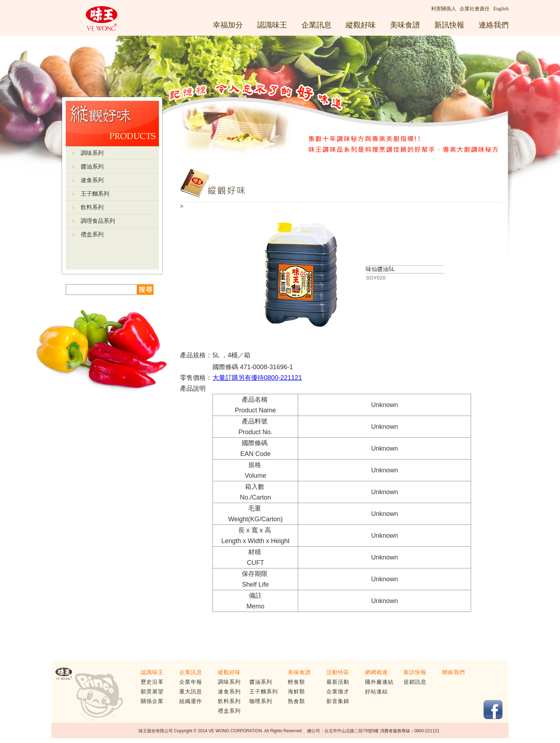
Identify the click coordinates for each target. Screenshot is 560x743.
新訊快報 (449, 25)
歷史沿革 (152, 682)
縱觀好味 (361, 25)
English (501, 9)
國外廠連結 (379, 682)
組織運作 (191, 701)
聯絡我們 (454, 672)
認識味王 (272, 25)
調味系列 (92, 153)
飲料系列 (92, 207)
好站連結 (376, 692)
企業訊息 (316, 25)
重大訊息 (191, 692)
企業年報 (191, 682)
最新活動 (338, 682)
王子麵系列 (95, 194)
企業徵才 (338, 692)
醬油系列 (92, 167)
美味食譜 (405, 25)
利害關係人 (444, 9)
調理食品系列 (98, 221)
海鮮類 (296, 692)
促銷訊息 (415, 682)
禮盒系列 (92, 234)
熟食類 (296, 701)
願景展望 (152, 692)
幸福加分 (228, 25)
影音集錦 (338, 701)
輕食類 (296, 682)
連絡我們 (494, 25)
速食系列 (92, 180)
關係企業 (152, 701)
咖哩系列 (261, 701)
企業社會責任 (475, 9)
